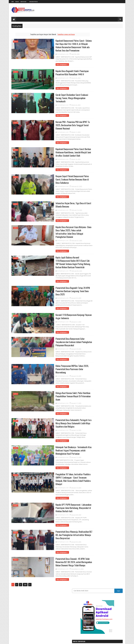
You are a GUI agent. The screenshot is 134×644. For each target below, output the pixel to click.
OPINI (102, 208)
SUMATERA (93, 215)
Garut (16, 41)
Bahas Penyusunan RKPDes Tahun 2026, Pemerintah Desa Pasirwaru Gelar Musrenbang (62, 368)
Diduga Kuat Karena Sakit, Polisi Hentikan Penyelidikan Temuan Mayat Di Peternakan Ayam (64, 395)
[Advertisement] (106, 168)
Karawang (103, 201)
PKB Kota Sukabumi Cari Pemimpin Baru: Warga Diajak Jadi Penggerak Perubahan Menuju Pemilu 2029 (109, 105)
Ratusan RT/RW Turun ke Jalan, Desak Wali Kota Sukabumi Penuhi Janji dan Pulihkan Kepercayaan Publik (110, 144)
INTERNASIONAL (114, 197)
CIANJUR (113, 190)
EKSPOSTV (104, 193)
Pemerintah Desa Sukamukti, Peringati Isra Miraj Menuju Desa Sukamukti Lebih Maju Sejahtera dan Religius (64, 422)
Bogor (103, 190)
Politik (92, 212)
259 (25, 584)
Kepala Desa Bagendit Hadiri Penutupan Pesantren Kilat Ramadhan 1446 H (62, 73)
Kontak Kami (23, 2)
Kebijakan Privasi (34, 2)
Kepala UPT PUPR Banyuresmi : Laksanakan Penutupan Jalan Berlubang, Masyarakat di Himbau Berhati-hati (64, 507)
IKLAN (102, 197)
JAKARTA (93, 201)
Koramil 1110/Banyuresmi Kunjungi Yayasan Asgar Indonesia (64, 315)
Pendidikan (112, 208)
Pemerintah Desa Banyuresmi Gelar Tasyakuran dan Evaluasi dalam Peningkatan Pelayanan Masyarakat (64, 340)
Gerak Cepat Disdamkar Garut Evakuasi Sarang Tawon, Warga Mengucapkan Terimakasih (62, 98)
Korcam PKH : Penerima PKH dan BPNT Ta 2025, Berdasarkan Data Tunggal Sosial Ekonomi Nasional (63, 126)
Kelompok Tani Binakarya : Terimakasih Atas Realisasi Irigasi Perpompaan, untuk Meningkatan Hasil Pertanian (64, 449)
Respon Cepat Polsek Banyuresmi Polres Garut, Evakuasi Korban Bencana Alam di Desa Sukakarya (62, 180)
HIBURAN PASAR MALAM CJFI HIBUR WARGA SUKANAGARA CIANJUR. (110, 130)
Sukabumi (112, 212)
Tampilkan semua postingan (62, 34)
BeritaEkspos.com (24, 641)
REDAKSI (102, 212)
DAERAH (92, 193)
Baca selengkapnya (51, 65)
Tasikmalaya (106, 215)
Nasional (106, 204)
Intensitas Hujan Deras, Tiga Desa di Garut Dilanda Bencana (63, 206)
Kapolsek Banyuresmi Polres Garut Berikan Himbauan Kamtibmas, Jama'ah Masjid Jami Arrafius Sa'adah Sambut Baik (64, 153)
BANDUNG (93, 190)
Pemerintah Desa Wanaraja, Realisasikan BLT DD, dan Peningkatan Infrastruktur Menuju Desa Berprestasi (65, 534)
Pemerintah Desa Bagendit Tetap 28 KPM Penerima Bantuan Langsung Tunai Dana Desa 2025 (63, 289)
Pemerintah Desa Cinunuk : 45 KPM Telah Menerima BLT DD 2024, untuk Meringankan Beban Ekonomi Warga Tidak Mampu (64, 562)
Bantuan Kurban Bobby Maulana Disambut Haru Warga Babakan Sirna (110, 90)
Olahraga (93, 208)
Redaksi (17, 2)
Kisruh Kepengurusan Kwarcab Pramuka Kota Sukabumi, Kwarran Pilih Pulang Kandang (110, 117)
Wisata (92, 219)
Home (13, 2)
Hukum (92, 197)
